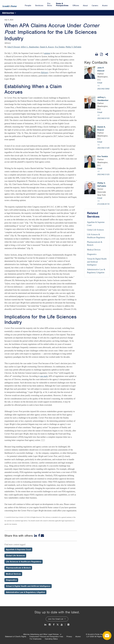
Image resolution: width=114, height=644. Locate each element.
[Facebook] (39, 536)
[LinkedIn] (36, 536)
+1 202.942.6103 (103, 117)
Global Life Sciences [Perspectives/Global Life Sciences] (15, 556)
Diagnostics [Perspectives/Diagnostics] (11, 580)
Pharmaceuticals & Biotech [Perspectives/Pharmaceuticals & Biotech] (18, 568)
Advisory (45, 72)
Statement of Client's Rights (16, 637)
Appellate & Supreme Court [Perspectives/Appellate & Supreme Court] (18, 550)
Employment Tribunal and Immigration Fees (46, 637)
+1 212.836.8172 (103, 202)
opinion (47, 53)
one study (44, 376)
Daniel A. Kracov (47, 47)
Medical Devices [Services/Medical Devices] (94, 250)
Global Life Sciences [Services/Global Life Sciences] (95, 230)
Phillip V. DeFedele (73, 47)
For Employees (36, 639)
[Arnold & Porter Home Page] (10, 5)
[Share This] (107, 54)
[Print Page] (97, 54)
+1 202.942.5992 (103, 87)
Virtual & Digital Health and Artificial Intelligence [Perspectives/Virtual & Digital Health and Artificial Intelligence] (28, 586)
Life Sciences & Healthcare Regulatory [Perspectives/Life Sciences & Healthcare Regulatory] (24, 562)
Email (100, 83)
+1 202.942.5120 (103, 146)
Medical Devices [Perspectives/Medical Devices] (13, 574)
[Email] (42, 536)
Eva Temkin (60, 47)
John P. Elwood (14, 47)
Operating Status (51, 639)
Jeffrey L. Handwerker (30, 47)
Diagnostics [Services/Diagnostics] (92, 254)
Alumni (78, 637)
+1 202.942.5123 (103, 173)
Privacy (69, 637)
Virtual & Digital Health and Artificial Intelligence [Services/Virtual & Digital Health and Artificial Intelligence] (97, 262)
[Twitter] (58, 625)
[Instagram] (50, 625)
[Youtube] (62, 625)
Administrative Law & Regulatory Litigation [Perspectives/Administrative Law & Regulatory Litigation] (25, 592)
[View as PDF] (102, 54)
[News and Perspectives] (67, 625)
